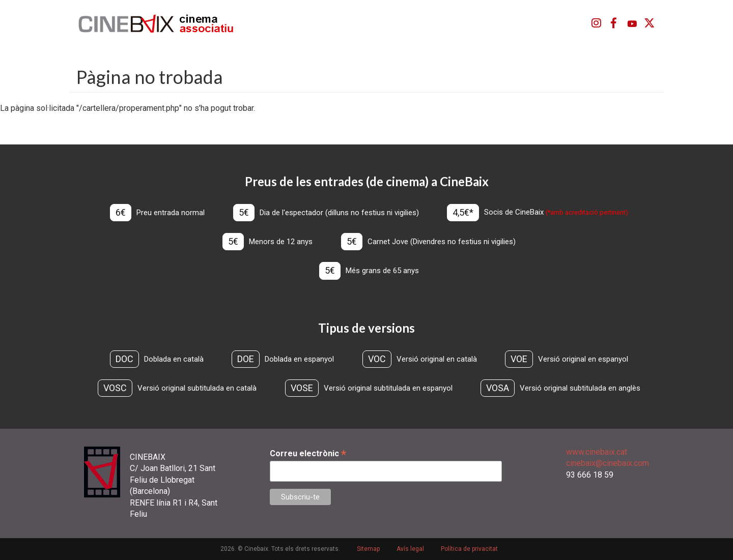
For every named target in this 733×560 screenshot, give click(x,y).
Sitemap (368, 549)
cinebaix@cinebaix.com (608, 463)
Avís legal (410, 549)
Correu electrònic (308, 453)
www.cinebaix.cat (597, 452)
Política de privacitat (469, 549)
